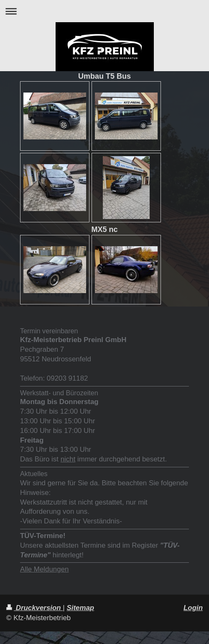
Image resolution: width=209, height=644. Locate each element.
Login (193, 608)
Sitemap (80, 608)
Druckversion (34, 608)
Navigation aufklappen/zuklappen (104, 11)
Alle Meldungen (44, 569)
